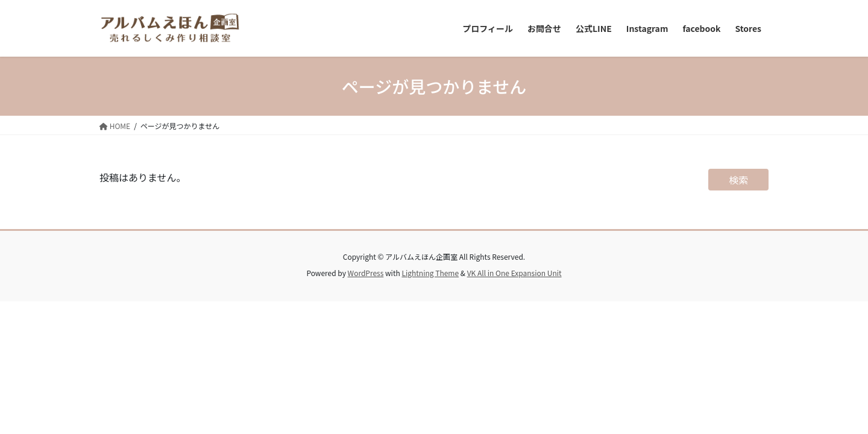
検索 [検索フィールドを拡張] (738, 180)
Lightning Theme (430, 273)
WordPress (366, 273)
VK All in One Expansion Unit (514, 273)
